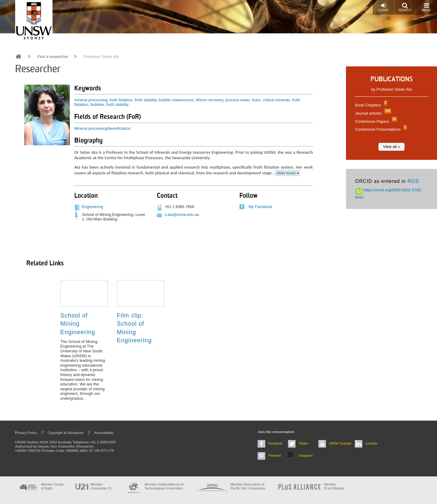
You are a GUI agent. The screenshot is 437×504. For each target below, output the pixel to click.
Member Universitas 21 (101, 486)
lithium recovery (209, 100)
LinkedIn (371, 443)
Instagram (306, 455)
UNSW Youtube (340, 443)
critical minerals (276, 100)
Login (383, 7)
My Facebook (260, 207)
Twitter (303, 443)
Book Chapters (370, 105)
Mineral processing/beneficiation (103, 128)
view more (286, 173)
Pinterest (275, 455)
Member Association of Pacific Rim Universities (248, 486)
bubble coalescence (176, 100)
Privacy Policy (26, 433)
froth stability (146, 100)
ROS (413, 181)
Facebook (275, 443)
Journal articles (372, 113)
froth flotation (121, 100)
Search (405, 7)
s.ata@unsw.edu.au (182, 215)
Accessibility (104, 433)
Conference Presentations (380, 129)
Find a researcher (53, 57)
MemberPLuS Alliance (334, 486)
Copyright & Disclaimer (66, 433)
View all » (391, 147)
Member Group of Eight (52, 486)
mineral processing (91, 100)
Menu (426, 7)
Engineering (92, 207)
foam (256, 100)
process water (237, 100)
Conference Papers (375, 121)
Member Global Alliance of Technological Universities (164, 486)
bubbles (97, 104)
